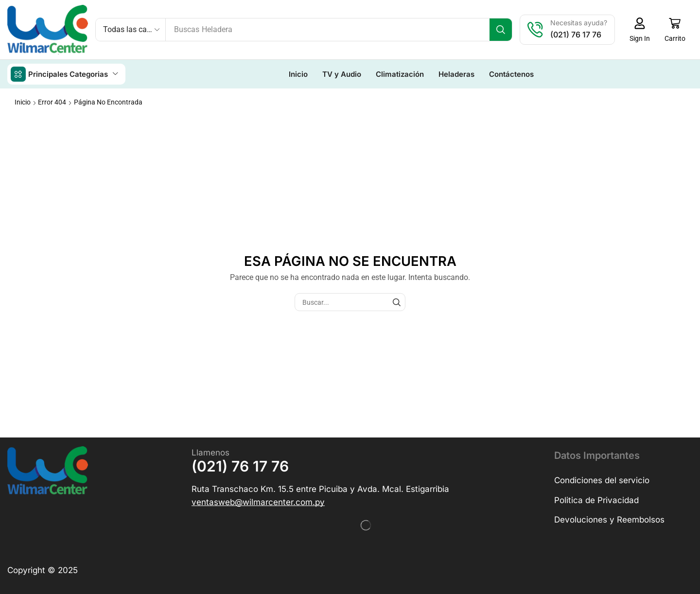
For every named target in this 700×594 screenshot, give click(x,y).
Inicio (23, 102)
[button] (640, 30)
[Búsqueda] (501, 30)
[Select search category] (131, 30)
